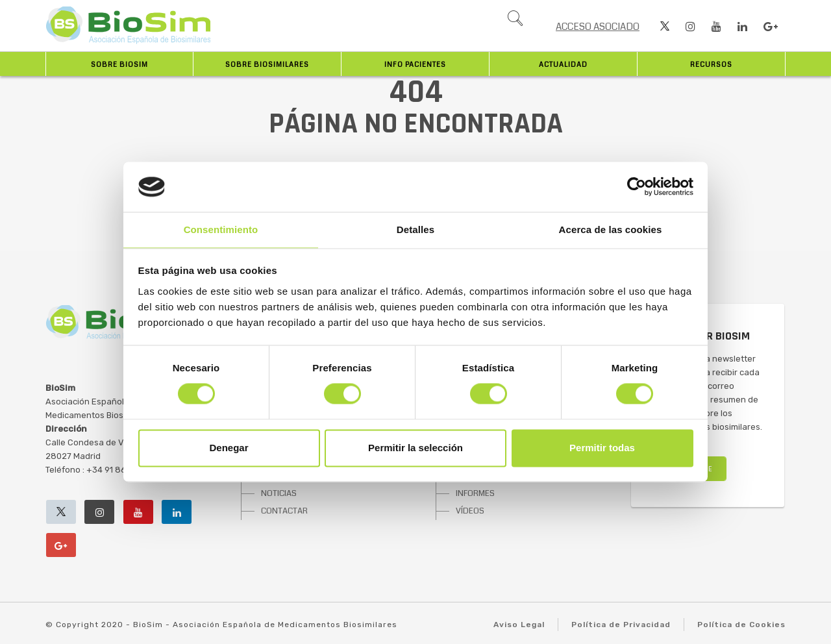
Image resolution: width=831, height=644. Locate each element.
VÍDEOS (470, 511)
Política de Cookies (741, 625)
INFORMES (475, 493)
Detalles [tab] (415, 229)
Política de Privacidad (621, 625)
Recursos (711, 65)
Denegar (229, 448)
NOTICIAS (279, 493)
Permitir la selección (415, 448)
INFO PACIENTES (415, 65)
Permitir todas (602, 448)
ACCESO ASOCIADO (598, 27)
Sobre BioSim (119, 65)
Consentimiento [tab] (221, 229)
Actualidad (563, 65)
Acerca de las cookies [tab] (611, 229)
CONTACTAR (284, 511)
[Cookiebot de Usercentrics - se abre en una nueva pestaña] (637, 187)
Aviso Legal (519, 625)
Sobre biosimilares (267, 65)
